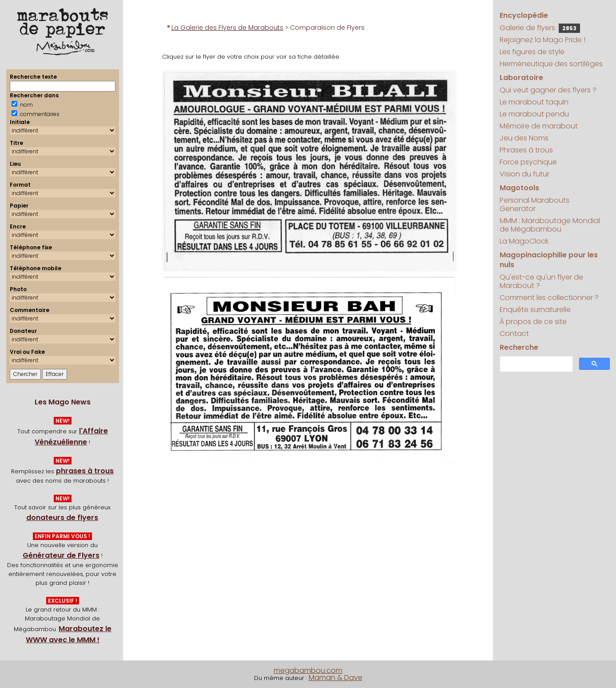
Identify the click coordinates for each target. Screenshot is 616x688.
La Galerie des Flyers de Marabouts (227, 28)
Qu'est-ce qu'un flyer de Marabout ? (541, 281)
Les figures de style (532, 52)
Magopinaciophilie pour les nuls (549, 260)
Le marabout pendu (534, 114)
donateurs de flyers (62, 518)
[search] (536, 364)
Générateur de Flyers (61, 555)
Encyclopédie (524, 15)
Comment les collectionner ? (549, 298)
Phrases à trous (526, 150)
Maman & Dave (336, 678)
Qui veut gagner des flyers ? (548, 90)
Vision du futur (525, 174)
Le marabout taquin (534, 102)
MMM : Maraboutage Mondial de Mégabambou (550, 225)
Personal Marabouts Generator (535, 204)
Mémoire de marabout (539, 126)
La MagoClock (524, 241)
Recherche (519, 347)
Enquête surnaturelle (535, 310)
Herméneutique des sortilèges (551, 64)
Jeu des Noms (524, 138)
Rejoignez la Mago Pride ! (542, 40)
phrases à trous (85, 471)
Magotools (519, 188)
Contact (514, 334)
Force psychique (528, 162)
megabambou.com (308, 670)
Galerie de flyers (540, 28)
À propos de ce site (533, 322)
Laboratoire (521, 78)
